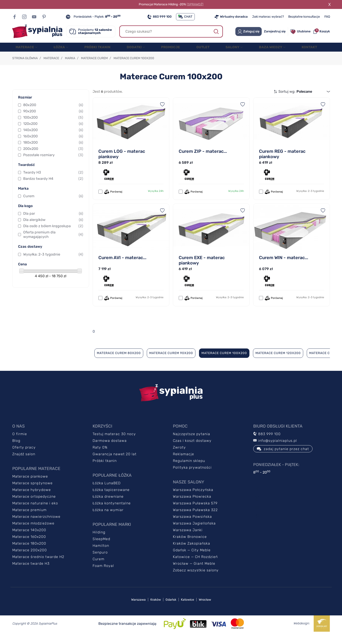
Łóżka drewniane (108, 505)
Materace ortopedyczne (34, 505)
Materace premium (29, 519)
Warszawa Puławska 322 (195, 519)
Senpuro (100, 561)
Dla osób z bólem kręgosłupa (53, 235)
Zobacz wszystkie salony (196, 579)
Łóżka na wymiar (108, 519)
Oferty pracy (24, 456)
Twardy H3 (53, 181)
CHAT (185, 17)
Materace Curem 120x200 (278, 362)
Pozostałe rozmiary (53, 164)
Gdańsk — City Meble (192, 559)
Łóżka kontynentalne (112, 512)
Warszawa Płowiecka (192, 505)
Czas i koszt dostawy (192, 450)
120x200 (53, 133)
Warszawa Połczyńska (193, 499)
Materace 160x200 (29, 546)
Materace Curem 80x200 (119, 362)
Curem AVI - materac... (122, 266)
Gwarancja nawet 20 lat (115, 463)
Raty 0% (100, 456)
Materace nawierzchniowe (36, 525)
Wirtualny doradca (231, 17)
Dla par (53, 222)
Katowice (188, 609)
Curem (53, 205)
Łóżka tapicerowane (111, 499)
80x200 (53, 114)
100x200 (53, 126)
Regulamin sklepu (189, 470)
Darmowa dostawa (110, 450)
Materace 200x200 (30, 559)
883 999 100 (159, 17)
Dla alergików (53, 229)
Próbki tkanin (105, 470)
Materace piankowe (30, 485)
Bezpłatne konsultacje (304, 17)
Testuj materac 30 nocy (114, 443)
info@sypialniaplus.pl (275, 450)
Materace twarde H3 (31, 572)
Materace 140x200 (29, 539)
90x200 (53, 120)
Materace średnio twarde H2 (38, 566)
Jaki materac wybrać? (268, 17)
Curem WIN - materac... (284, 266)
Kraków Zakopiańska (192, 552)
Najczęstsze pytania (192, 443)
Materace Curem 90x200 (171, 362)
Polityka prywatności (192, 476)
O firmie (20, 443)
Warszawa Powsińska (192, 525)
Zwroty (179, 456)
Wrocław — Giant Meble (194, 572)
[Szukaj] (171, 31)
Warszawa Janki (188, 539)
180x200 (53, 151)
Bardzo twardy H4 (53, 188)
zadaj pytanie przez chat (283, 458)
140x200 (53, 139)
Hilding (99, 541)
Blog (16, 450)
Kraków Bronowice (190, 546)
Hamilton (101, 555)
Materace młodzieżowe (33, 532)
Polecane (304, 100)
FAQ (327, 17)
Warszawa (138, 609)
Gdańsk (171, 609)
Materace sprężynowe (32, 492)
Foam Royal (103, 575)
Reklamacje (183, 463)
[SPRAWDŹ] (195, 4)
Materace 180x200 (29, 552)
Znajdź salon (24, 463)
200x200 (53, 158)
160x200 (53, 145)
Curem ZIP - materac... (203, 160)
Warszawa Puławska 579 (195, 512)
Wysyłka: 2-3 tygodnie (53, 263)
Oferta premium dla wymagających (53, 243)
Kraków (156, 609)
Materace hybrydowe (32, 499)
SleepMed (101, 548)
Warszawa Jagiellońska (194, 532)
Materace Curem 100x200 (224, 362)
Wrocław (205, 609)
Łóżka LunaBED (107, 492)
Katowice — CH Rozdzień (195, 566)
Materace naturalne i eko (35, 512)
